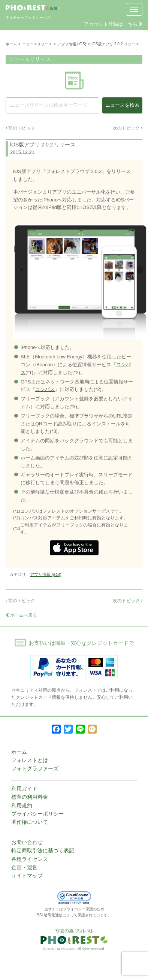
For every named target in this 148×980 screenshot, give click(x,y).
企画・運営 (24, 867)
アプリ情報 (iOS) (72, 44)
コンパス (45, 389)
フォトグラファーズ (35, 768)
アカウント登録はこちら (113, 24)
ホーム (11, 44)
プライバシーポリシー (37, 814)
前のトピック (20, 128)
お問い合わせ (27, 842)
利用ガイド (24, 789)
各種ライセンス (30, 859)
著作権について (30, 822)
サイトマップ (27, 876)
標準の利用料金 (30, 797)
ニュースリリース (37, 44)
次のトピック (128, 128)
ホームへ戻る (21, 615)
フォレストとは (30, 760)
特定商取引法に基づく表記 (43, 850)
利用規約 (22, 805)
